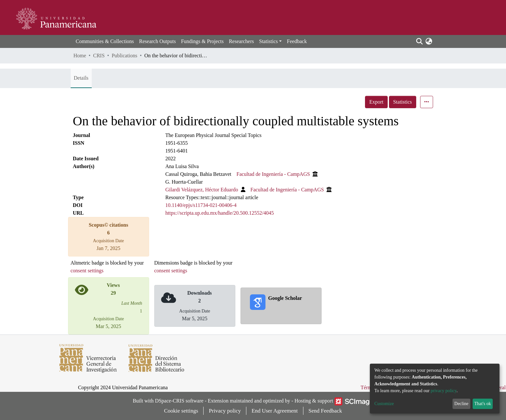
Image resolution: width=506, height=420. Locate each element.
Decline (462, 404)
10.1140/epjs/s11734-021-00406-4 (201, 205)
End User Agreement (275, 411)
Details (81, 78)
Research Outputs (157, 41)
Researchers (241, 41)
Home (80, 56)
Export (376, 102)
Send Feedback (325, 411)
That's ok (482, 404)
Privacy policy (225, 411)
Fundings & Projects (202, 41)
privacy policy (444, 391)
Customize (384, 404)
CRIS (99, 56)
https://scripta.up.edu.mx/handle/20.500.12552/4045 (220, 213)
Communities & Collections (105, 41)
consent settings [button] (87, 271)
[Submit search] (420, 41)
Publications (124, 56)
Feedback (297, 41)
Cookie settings (181, 411)
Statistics (403, 102)
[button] (429, 41)
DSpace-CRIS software (179, 401)
